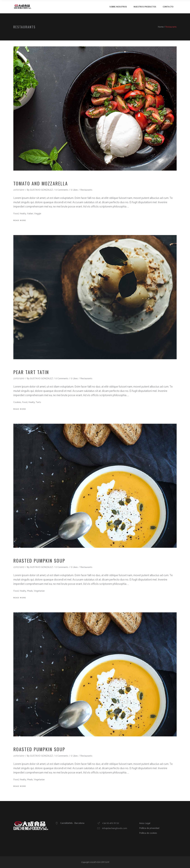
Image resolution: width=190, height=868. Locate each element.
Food (16, 214)
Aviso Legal (145, 823)
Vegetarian (39, 591)
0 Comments (62, 190)
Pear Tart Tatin (31, 372)
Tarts (38, 402)
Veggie (38, 214)
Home (161, 27)
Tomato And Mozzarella (41, 183)
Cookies (17, 402)
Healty (23, 214)
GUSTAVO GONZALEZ (41, 190)
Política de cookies (148, 833)
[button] (184, 4)
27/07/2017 (19, 190)
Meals (30, 591)
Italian (30, 214)
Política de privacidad (149, 828)
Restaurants (86, 190)
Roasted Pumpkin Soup (39, 560)
